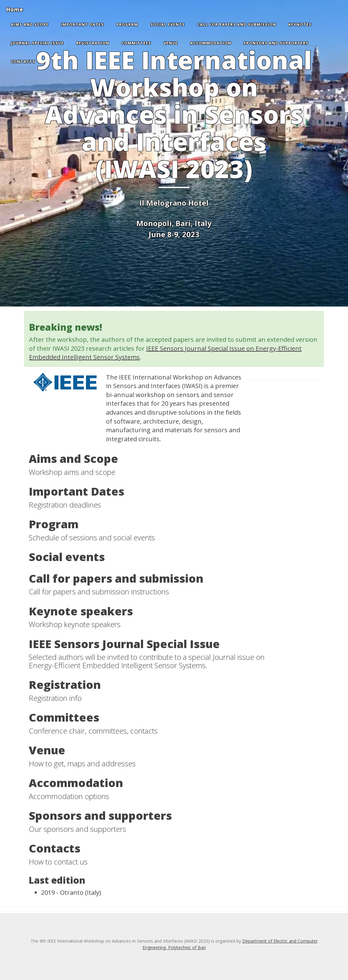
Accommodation (211, 43)
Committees (136, 43)
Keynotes (300, 25)
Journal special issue (37, 43)
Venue (171, 43)
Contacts (23, 62)
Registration (93, 43)
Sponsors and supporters (276, 43)
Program (127, 25)
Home (15, 9)
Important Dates (82, 25)
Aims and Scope (30, 25)
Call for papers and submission (237, 25)
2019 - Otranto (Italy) (71, 892)
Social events (168, 25)
